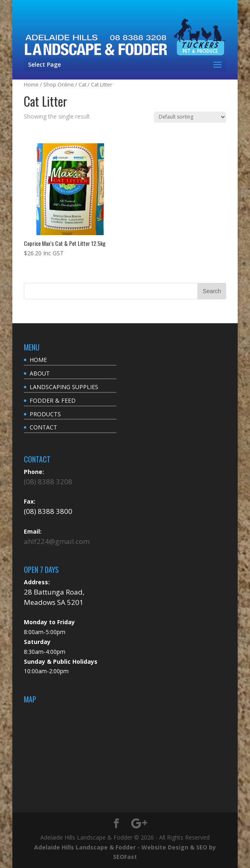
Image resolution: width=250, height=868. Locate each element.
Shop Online (59, 84)
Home (31, 84)
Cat (82, 84)
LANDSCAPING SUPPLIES (64, 387)
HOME (38, 360)
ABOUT (40, 373)
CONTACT (43, 427)
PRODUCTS (45, 414)
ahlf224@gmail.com (57, 541)
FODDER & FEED (53, 400)
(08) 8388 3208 (48, 482)
